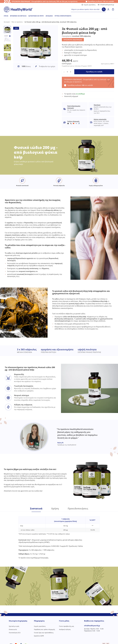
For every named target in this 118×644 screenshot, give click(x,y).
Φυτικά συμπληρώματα (63, 16)
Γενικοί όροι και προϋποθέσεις (44, 633)
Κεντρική (7, 22)
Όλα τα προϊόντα (17, 22)
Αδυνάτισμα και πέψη (36, 16)
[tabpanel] (59, 535)
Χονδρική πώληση (65, 629)
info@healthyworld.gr (106, 5)
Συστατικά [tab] (36, 508)
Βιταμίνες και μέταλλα (18, 16)
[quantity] (67, 72)
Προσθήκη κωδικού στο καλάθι (101, 2)
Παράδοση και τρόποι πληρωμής (44, 629)
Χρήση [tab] (55, 508)
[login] (108, 9)
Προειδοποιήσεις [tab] (78, 508)
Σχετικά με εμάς (14, 626)
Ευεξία (6, 16)
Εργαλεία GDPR (39, 636)
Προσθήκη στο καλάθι (94, 72)
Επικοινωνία (13, 629)
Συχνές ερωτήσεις (89, 5)
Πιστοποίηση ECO (15, 633)
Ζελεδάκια (49, 16)
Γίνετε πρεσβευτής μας (67, 626)
